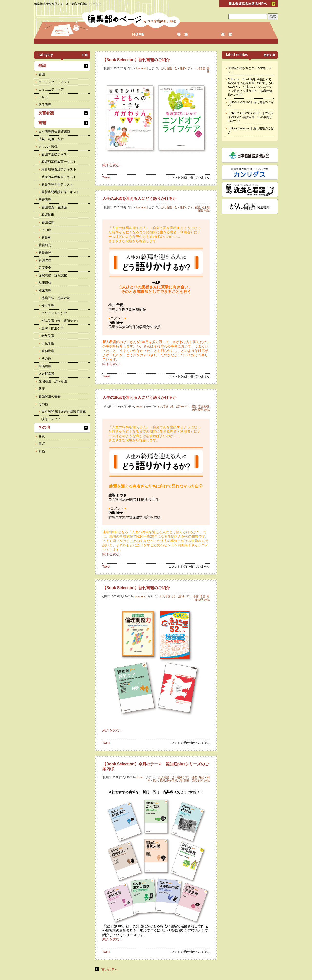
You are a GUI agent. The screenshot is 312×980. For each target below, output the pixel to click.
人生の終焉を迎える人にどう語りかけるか (139, 199)
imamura (141, 68)
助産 (42, 389)
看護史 (46, 237)
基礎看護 (45, 200)
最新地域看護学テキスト (59, 169)
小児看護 (200, 68)
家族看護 (45, 105)
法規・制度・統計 (51, 139)
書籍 (208, 70)
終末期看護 (46, 374)
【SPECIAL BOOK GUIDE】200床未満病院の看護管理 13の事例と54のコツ (251, 117)
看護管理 (202, 598)
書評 (42, 444)
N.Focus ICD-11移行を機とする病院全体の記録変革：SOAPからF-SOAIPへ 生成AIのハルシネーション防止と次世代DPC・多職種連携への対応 (251, 87)
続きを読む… (113, 165)
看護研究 (45, 245)
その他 (46, 230)
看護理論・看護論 (54, 207)
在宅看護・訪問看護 (53, 381)
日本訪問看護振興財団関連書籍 (64, 412)
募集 (42, 436)
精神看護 (48, 351)
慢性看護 (48, 306)
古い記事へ (110, 969)
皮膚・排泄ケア (53, 328)
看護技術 (48, 215)
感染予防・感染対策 (56, 298)
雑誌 (207, 210)
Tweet (106, 177)
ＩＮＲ (43, 97)
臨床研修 (45, 283)
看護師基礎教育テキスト (59, 162)
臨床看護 (45, 290)
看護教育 (48, 222)
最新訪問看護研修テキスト (60, 192)
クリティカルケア (54, 313)
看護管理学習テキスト (57, 184)
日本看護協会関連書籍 (54, 131)
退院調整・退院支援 (191, 781)
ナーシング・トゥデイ (54, 82)
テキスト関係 (48, 147)
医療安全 (45, 268)
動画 (42, 451)
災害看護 (46, 113)
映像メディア (51, 419)
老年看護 (197, 410)
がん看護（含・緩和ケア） (177, 68)
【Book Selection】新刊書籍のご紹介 (136, 60)
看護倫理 (204, 407)
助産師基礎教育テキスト (59, 177)
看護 (197, 207)
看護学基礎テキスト (56, 154)
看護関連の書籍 (50, 396)
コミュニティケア (51, 89)
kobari (140, 407)
